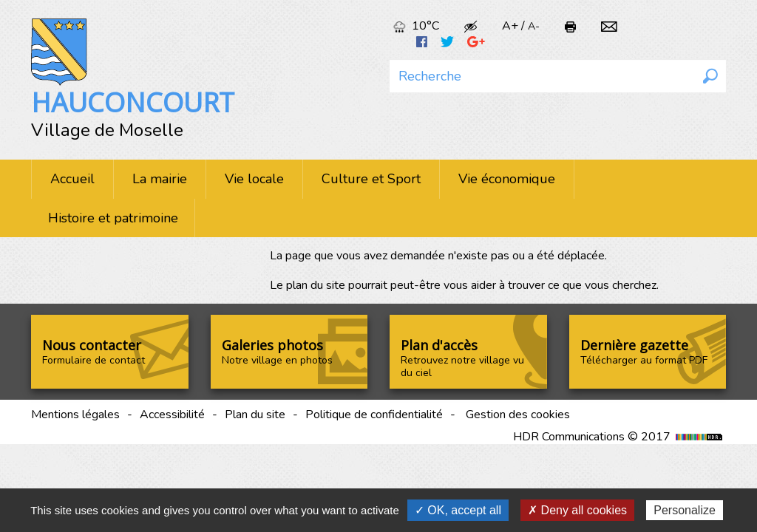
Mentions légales (75, 415)
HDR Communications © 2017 (619, 437)
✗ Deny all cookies (577, 510)
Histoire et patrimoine (113, 218)
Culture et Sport (371, 179)
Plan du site (255, 415)
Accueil (72, 179)
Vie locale (254, 179)
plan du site (316, 285)
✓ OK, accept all (458, 510)
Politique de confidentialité (374, 415)
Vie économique (507, 179)
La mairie (160, 179)
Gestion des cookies (518, 415)
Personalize (685, 510)
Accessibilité (172, 415)
